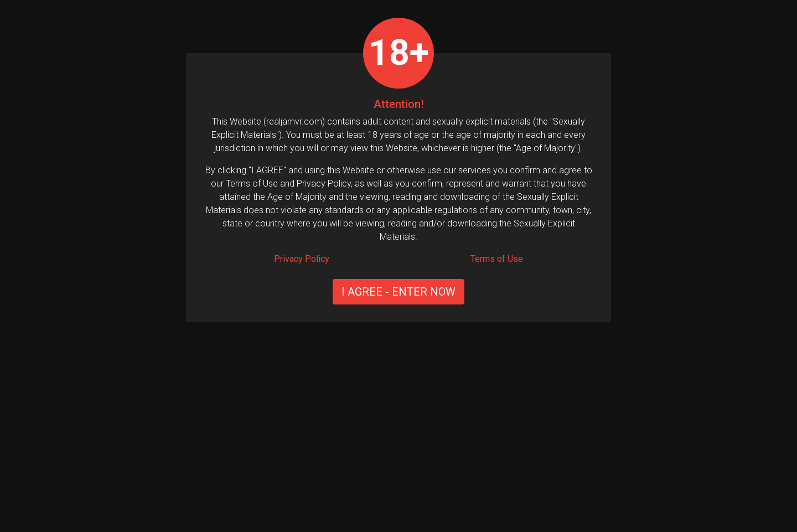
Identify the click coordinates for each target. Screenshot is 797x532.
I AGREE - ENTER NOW (398, 292)
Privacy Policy (302, 259)
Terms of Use (497, 259)
